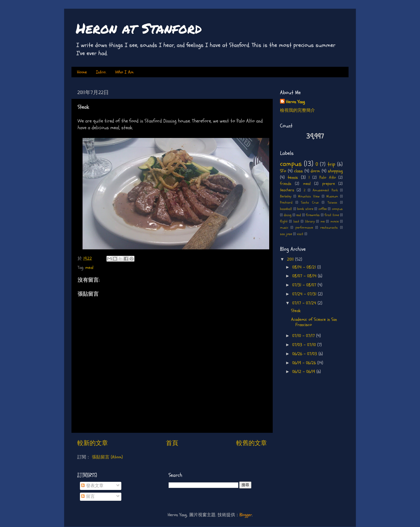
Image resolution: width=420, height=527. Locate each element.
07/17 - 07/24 (305, 303)
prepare (329, 184)
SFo (283, 171)
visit (300, 234)
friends (286, 184)
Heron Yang (295, 102)
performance (304, 228)
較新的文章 (93, 443)
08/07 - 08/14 (305, 276)
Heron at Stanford (139, 28)
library (310, 222)
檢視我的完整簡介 (297, 110)
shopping (335, 171)
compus (337, 209)
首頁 (172, 443)
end (299, 215)
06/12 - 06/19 (304, 372)
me (323, 222)
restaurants (329, 228)
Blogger (246, 515)
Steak (296, 311)
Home (82, 72)
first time (332, 215)
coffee (323, 209)
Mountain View (309, 196)
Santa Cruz (310, 203)
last (296, 222)
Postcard (286, 203)
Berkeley (286, 196)
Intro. (101, 72)
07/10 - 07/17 (304, 336)
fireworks (313, 215)
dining (288, 215)
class (298, 171)
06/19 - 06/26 (305, 363)
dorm (315, 171)
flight (284, 222)
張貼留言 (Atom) (107, 457)
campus (291, 164)
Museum (332, 196)
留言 (88, 497)
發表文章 (92, 486)
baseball (286, 209)
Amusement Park (325, 190)
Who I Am (124, 72)
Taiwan (332, 203)
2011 (291, 259)
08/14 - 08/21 (305, 267)
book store (305, 209)
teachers (287, 190)
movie (335, 222)
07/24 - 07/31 (305, 294)
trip (331, 164)
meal (89, 268)
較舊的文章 (252, 443)
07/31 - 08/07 (305, 285)
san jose (286, 234)
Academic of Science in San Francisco (314, 322)
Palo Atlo (327, 177)
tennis (293, 177)
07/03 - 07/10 (305, 345)
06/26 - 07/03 (305, 354)
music (284, 228)
